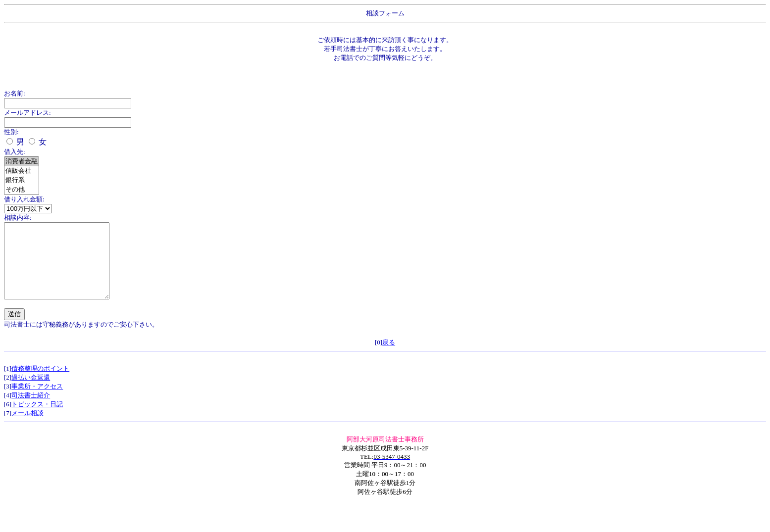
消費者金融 (22, 162)
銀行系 (22, 180)
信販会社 (22, 171)
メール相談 (27, 428)
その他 (22, 190)
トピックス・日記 (37, 419)
